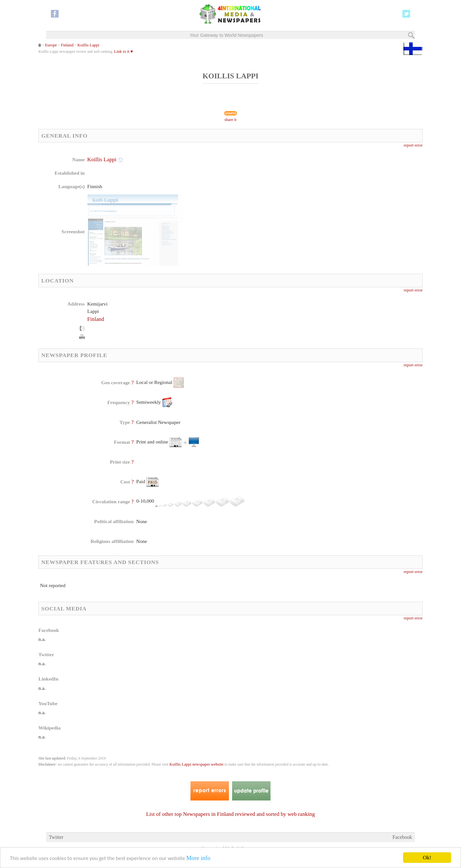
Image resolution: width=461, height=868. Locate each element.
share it (230, 120)
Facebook (402, 837)
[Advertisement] (281, 197)
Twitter (56, 837)
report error (413, 145)
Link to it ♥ (123, 52)
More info (198, 858)
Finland (67, 45)
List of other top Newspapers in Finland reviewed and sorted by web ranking (231, 814)
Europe (51, 45)
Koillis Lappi (88, 45)
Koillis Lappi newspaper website (196, 764)
